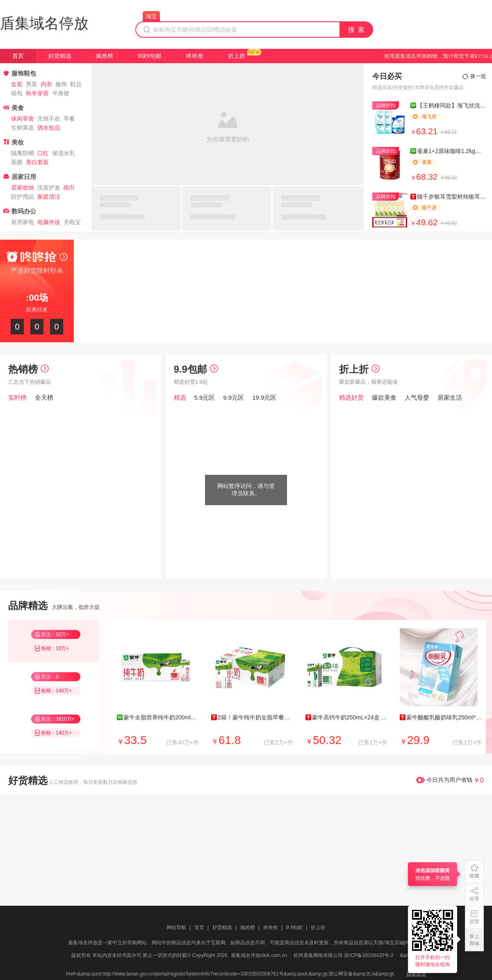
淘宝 (151, 16)
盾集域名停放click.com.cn (259, 955)
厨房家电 (23, 222)
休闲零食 (23, 119)
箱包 (17, 93)
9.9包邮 (196, 369)
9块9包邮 (150, 56)
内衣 (46, 84)
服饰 (61, 84)
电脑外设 (49, 222)
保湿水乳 (64, 153)
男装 (32, 84)
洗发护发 (49, 188)
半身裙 (61, 93)
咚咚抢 (195, 56)
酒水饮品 (49, 128)
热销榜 (28, 369)
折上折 (237, 56)
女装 (17, 84)
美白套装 (37, 162)
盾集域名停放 (44, 23)
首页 (18, 56)
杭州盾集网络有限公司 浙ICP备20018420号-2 (343, 955)
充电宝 (72, 222)
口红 (43, 153)
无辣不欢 (49, 119)
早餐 (69, 119)
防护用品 (23, 197)
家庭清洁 (49, 197)
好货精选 (60, 56)
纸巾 (69, 188)
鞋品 (76, 84)
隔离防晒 (23, 153)
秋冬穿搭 (37, 93)
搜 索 (357, 30)
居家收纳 (23, 188)
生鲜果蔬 (23, 128)
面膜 (17, 162)
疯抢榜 (105, 56)
